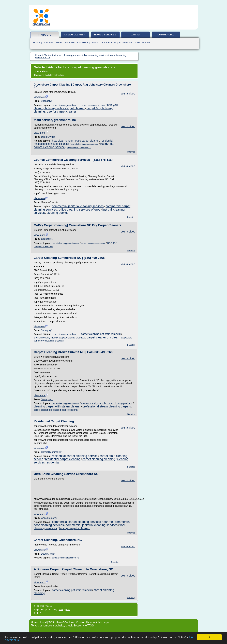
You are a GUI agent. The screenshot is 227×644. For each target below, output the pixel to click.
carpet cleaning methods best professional (56, 410)
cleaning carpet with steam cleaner (57, 406)
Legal (43, 622)
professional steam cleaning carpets (107, 406)
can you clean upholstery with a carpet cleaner (76, 107)
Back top (131, 152)
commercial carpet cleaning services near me (82, 522)
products (45, 35)
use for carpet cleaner (62, 112)
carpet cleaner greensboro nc (93, 105)
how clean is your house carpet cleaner (75, 141)
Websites (62, 43)
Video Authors (79, 43)
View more (41, 97)
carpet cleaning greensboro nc (65, 105)
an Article (109, 43)
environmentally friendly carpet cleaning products (59, 338)
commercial (166, 35)
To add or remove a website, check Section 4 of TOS (62, 626)
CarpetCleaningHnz (51, 452)
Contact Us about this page (92, 622)
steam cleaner (75, 35)
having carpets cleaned (75, 528)
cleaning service (58, 213)
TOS (51, 622)
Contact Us (143, 43)
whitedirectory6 (49, 518)
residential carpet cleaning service (75, 456)
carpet (136, 35)
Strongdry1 (47, 101)
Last (68, 610)
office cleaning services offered (80, 210)
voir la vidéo (128, 94)
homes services (105, 35)
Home (37, 43)
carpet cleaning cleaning (99, 459)
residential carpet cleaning (63, 459)
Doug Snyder (48, 137)
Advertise (126, 43)
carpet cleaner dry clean (103, 337)
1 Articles (49, 75)
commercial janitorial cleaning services (78, 206)
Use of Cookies (65, 622)
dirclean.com (41, 25)
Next (61, 610)
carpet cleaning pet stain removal (101, 334)
